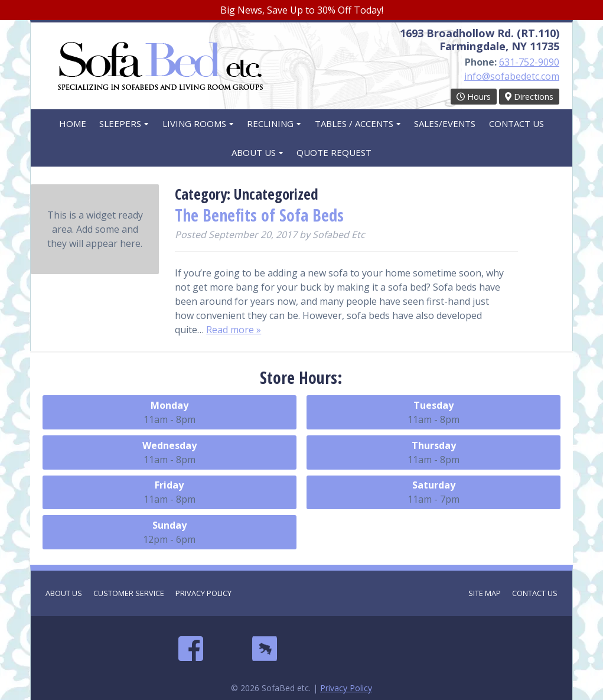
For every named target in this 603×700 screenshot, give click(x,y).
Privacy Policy (203, 593)
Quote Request (334, 152)
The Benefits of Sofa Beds (259, 215)
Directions (529, 97)
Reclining (270, 123)
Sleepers (120, 123)
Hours (474, 97)
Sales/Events (445, 123)
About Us (254, 152)
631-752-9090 (529, 62)
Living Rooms (194, 123)
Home (73, 123)
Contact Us (516, 123)
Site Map (485, 593)
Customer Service (129, 593)
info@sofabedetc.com (512, 76)
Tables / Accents (354, 123)
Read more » (234, 330)
